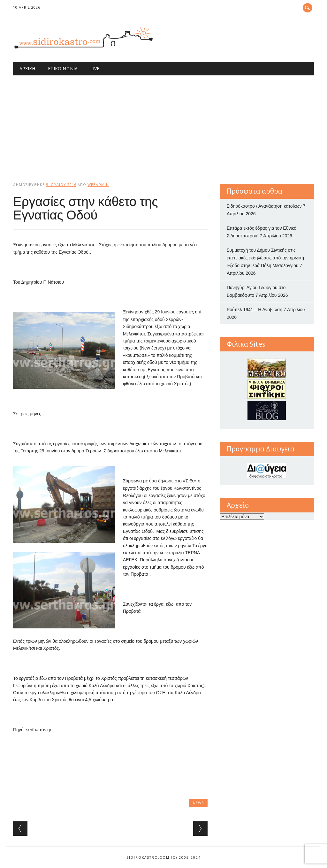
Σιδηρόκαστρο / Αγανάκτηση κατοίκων (264, 206)
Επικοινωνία (63, 69)
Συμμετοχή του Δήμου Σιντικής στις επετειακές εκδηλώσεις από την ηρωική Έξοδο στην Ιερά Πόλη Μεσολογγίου (265, 258)
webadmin (98, 184)
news (198, 803)
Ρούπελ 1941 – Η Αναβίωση (255, 310)
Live (95, 69)
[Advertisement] (163, 123)
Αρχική (27, 69)
